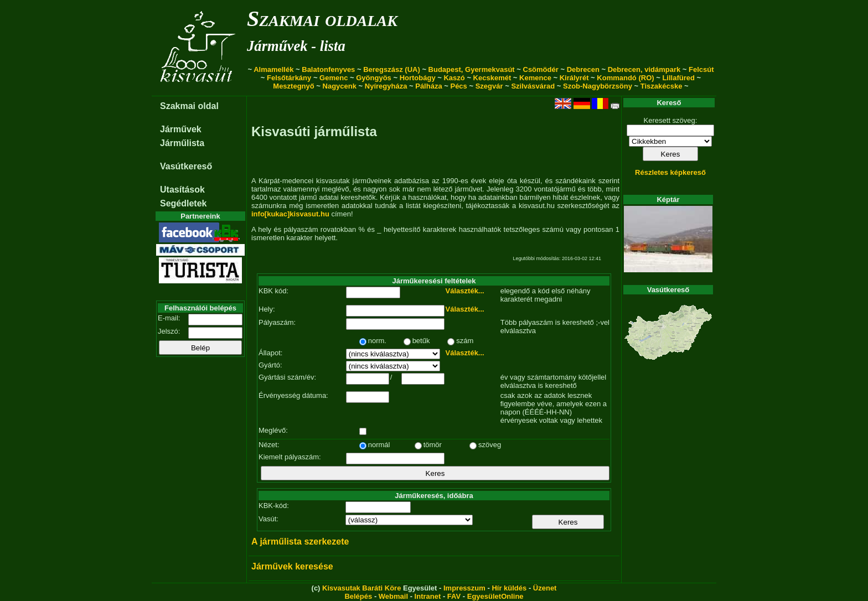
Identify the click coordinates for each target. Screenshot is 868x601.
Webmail (393, 596)
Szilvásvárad (533, 86)
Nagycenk (340, 86)
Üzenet (545, 588)
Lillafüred (678, 78)
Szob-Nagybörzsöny (598, 86)
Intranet (428, 596)
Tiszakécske (662, 86)
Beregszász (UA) (392, 69)
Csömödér (541, 69)
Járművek (181, 129)
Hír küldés (509, 588)
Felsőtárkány (289, 78)
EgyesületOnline (495, 596)
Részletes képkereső (670, 172)
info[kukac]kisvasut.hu (290, 214)
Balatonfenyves (328, 69)
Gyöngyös (374, 78)
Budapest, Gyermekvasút (472, 69)
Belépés (358, 596)
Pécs (458, 86)
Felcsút (701, 69)
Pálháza (428, 86)
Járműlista (182, 143)
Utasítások (182, 190)
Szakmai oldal (189, 106)
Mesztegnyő (293, 86)
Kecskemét (492, 78)
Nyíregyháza (386, 86)
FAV (454, 596)
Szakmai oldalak (322, 19)
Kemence (535, 78)
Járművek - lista (296, 46)
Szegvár (489, 86)
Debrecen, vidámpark (644, 69)
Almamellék (273, 69)
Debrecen (583, 69)
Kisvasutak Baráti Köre (361, 588)
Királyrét (574, 78)
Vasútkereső (186, 166)
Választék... (465, 291)
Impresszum (464, 588)
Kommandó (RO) (625, 78)
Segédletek (183, 203)
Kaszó (454, 78)
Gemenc (334, 78)
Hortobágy (418, 78)
